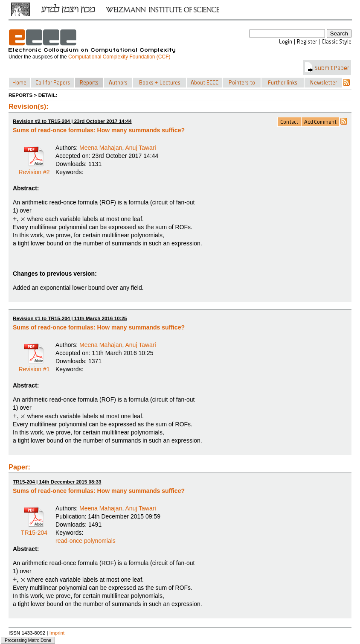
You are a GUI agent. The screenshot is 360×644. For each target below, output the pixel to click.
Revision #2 (34, 169)
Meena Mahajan (101, 148)
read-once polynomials (86, 541)
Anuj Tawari (140, 148)
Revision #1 (34, 366)
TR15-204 (34, 530)
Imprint (57, 633)
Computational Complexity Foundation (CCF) (119, 57)
